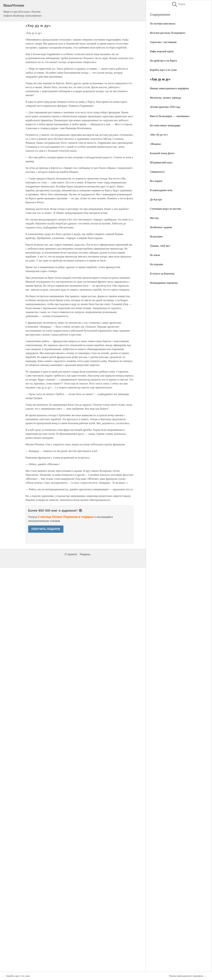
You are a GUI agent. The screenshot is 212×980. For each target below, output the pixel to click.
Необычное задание (161, 227)
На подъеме (157, 264)
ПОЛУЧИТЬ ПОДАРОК (46, 529)
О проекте (71, 554)
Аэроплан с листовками (163, 42)
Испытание (156, 237)
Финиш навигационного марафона (169, 88)
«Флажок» (156, 144)
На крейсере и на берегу (164, 61)
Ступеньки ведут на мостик (165, 209)
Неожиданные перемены (164, 283)
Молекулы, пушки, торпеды (166, 98)
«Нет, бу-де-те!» (159, 135)
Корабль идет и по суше (163, 70)
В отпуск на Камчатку (162, 274)
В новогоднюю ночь (161, 190)
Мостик (154, 218)
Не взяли (155, 255)
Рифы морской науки (162, 51)
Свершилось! (157, 172)
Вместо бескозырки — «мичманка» (170, 116)
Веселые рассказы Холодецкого (168, 33)
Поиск (178, 4)
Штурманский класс (161, 162)
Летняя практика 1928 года (165, 107)
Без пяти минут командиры (165, 125)
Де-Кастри (156, 199)
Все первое (156, 181)
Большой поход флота (162, 153)
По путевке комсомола (163, 24)
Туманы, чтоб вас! (160, 246)
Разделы (85, 554)
